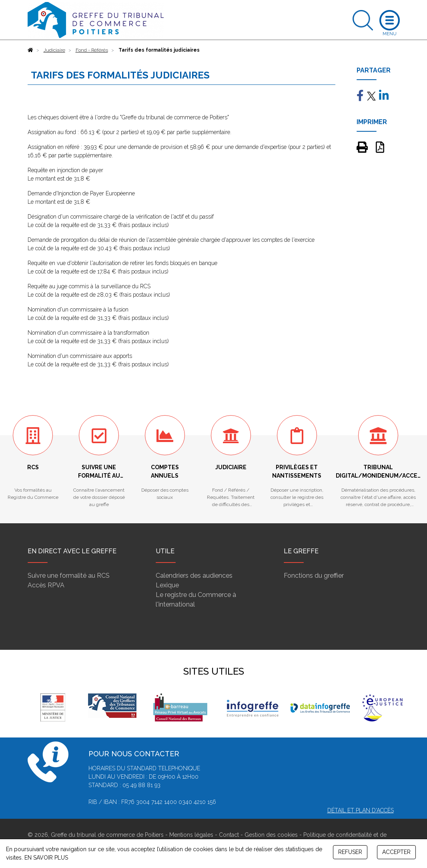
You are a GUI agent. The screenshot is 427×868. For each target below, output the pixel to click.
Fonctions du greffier (314, 576)
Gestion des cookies (271, 835)
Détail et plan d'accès (361, 810)
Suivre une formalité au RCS (69, 576)
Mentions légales (191, 835)
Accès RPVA (46, 585)
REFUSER (350, 852)
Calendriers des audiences (194, 576)
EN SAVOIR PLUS (46, 858)
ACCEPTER (396, 852)
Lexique (167, 585)
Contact (229, 835)
